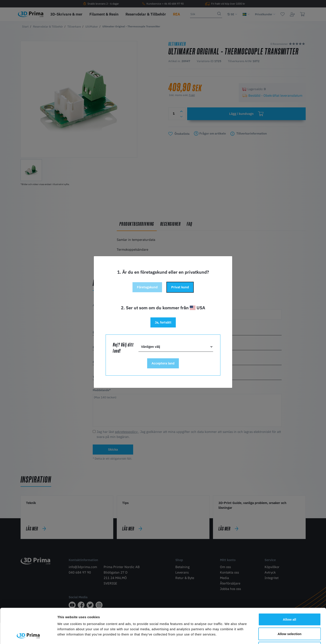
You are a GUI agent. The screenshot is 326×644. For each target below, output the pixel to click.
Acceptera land (163, 363)
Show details (229, 635)
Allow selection (289, 601)
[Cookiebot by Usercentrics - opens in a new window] (28, 635)
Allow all (290, 587)
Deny (290, 615)
